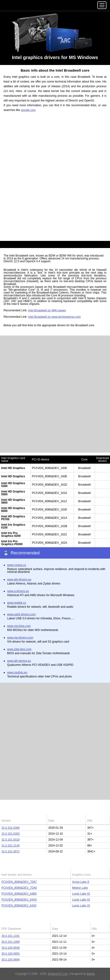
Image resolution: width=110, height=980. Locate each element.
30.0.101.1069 (11, 942)
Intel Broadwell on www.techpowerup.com (54, 317)
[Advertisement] (55, 179)
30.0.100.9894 (11, 960)
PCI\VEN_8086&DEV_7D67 (19, 882)
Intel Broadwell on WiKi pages (47, 310)
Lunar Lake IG (81, 894)
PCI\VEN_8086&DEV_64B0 (19, 894)
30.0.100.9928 (11, 948)
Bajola (91, 974)
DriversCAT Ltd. (58, 974)
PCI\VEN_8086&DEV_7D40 (19, 888)
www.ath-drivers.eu (19, 580)
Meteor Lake (80, 888)
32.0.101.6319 (11, 840)
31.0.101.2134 (11, 846)
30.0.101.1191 (11, 936)
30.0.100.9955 (11, 954)
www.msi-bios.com (19, 626)
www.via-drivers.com (20, 638)
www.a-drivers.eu (18, 591)
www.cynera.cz (17, 565)
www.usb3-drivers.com (21, 614)
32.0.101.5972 (11, 851)
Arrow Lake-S (81, 882)
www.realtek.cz (17, 603)
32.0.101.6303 (11, 834)
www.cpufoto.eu (17, 672)
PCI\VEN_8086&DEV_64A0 (19, 900)
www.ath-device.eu (19, 661)
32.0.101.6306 (11, 828)
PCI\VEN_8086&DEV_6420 (19, 906)
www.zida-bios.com (19, 649)
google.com (28, 110)
